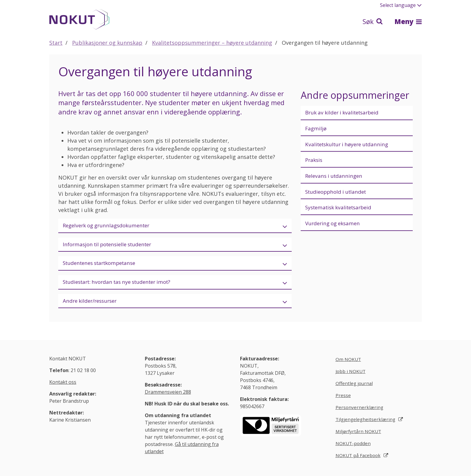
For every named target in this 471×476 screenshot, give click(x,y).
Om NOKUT (349, 361)
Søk (372, 21)
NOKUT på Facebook (359, 459)
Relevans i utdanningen (335, 177)
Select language (401, 5)
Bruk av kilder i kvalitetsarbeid (345, 113)
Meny (408, 21)
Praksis (315, 161)
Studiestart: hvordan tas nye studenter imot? (121, 283)
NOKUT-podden (354, 447)
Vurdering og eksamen (334, 226)
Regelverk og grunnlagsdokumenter (109, 226)
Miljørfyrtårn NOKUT (359, 435)
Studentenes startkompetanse (103, 264)
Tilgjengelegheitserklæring (366, 422)
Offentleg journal (355, 386)
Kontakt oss (63, 384)
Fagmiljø (316, 129)
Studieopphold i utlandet (338, 194)
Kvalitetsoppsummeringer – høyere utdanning (212, 43)
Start (56, 43)
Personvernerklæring (360, 410)
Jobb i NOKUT (351, 373)
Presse (343, 398)
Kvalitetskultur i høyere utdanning (350, 145)
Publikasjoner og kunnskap (107, 43)
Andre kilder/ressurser (92, 302)
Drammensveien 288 (168, 394)
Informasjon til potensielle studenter (111, 245)
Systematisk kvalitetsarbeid (341, 210)
